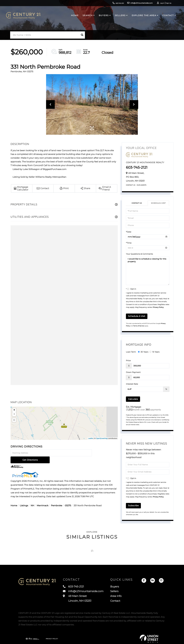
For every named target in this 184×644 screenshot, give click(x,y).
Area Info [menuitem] (142, 596)
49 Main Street (94, 599)
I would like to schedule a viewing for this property (148, 271)
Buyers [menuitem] (103, 17)
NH (32, 499)
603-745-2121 (113, 3)
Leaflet (91, 438)
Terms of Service (139, 326)
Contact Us (131, 185)
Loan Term (131, 352)
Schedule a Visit (158, 203)
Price (128, 361)
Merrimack (43, 499)
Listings (24, 499)
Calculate (133, 399)
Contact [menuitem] (167, 17)
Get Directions (105, 453)
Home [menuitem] (74, 17)
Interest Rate (132, 384)
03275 (68, 499)
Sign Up (165, 3)
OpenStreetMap (102, 438)
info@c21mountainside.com (135, 3)
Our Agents (141, 185)
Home (14, 499)
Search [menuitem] (87, 17)
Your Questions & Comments (139, 254)
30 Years (143, 352)
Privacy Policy (158, 307)
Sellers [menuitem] (120, 17)
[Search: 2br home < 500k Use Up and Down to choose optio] (45, 35)
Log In (158, 3)
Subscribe (133, 506)
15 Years (154, 352)
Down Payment (133, 372)
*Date (129, 232)
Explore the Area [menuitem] (143, 17)
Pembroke (57, 499)
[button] (82, 35)
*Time (129, 243)
